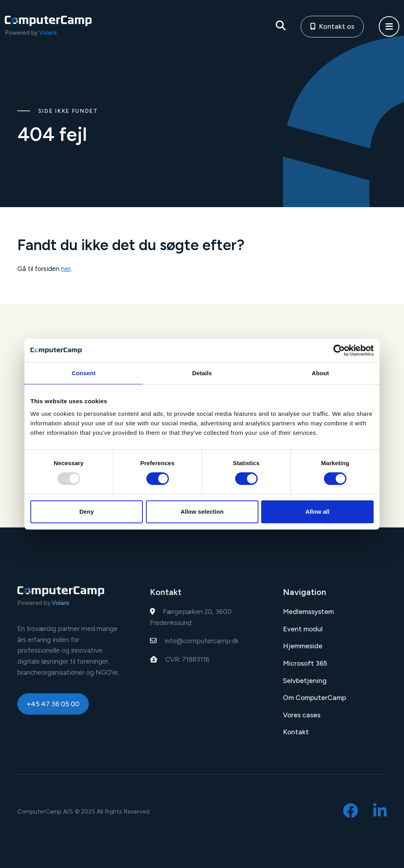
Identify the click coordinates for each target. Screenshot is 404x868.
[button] (389, 26)
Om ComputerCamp (314, 702)
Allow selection (202, 512)
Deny (87, 512)
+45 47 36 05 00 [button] (53, 708)
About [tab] (320, 373)
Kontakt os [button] (332, 26)
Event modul (303, 633)
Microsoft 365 (305, 668)
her (66, 269)
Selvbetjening (305, 685)
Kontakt (296, 736)
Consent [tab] (84, 373)
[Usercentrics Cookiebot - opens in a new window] (339, 350)
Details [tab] (202, 373)
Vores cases (302, 719)
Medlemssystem (308, 616)
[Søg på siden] (281, 27)
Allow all (317, 512)
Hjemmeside (303, 650)
